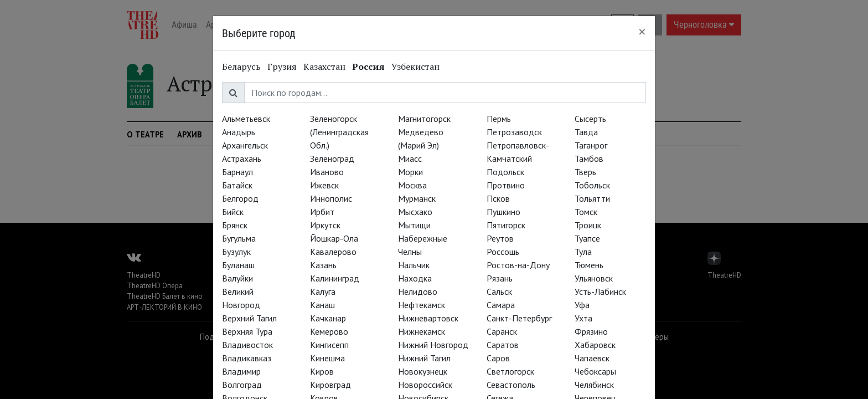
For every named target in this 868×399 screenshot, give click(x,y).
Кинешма (327, 358)
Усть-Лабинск (600, 291)
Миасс (410, 158)
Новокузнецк (423, 371)
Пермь (499, 119)
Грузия (282, 66)
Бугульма (239, 238)
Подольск (505, 172)
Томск (586, 212)
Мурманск (417, 198)
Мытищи (414, 225)
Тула (583, 252)
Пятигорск (506, 225)
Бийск (233, 212)
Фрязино (591, 331)
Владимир (241, 371)
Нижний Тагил (424, 358)
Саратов (503, 345)
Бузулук (236, 252)
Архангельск (245, 145)
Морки (410, 172)
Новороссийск (425, 385)
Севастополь (511, 385)
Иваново (327, 172)
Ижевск (324, 185)
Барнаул (237, 172)
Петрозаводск (514, 132)
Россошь (503, 252)
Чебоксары (595, 371)
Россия (368, 66)
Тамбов (589, 158)
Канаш (322, 305)
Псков (498, 198)
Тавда (586, 132)
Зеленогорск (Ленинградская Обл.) (339, 132)
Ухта (583, 318)
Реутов (500, 238)
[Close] (642, 32)
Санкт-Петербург (519, 318)
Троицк (588, 225)
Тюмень (589, 265)
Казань (323, 265)
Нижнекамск (422, 331)
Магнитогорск (424, 119)
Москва (412, 185)
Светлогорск (510, 371)
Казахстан (324, 66)
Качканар (328, 318)
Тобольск (592, 185)
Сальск (499, 291)
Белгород (240, 198)
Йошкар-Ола (334, 238)
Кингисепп (329, 345)
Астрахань (242, 158)
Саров (498, 358)
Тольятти (592, 198)
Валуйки (237, 278)
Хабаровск (595, 345)
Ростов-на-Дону (518, 265)
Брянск (235, 225)
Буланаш (238, 265)
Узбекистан (415, 66)
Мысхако (415, 212)
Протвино (506, 185)
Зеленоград (332, 158)
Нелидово (418, 291)
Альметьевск (246, 119)
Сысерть (590, 119)
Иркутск (325, 225)
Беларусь (241, 66)
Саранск (502, 331)
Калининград (335, 278)
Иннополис (331, 198)
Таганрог (591, 145)
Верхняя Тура (247, 331)
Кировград (330, 385)
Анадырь (239, 132)
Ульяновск (594, 278)
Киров (322, 371)
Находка (415, 278)
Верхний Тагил (249, 318)
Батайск (237, 185)
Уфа (582, 305)
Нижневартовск (428, 318)
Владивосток (247, 345)
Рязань (500, 278)
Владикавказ (247, 358)
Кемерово (329, 331)
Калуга (323, 291)
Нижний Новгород (433, 345)
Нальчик (414, 265)
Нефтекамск (422, 305)
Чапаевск (592, 358)
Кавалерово (333, 252)
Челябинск (594, 385)
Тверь (585, 172)
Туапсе (587, 238)
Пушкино (503, 212)
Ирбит (322, 212)
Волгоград (242, 385)
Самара (501, 305)
